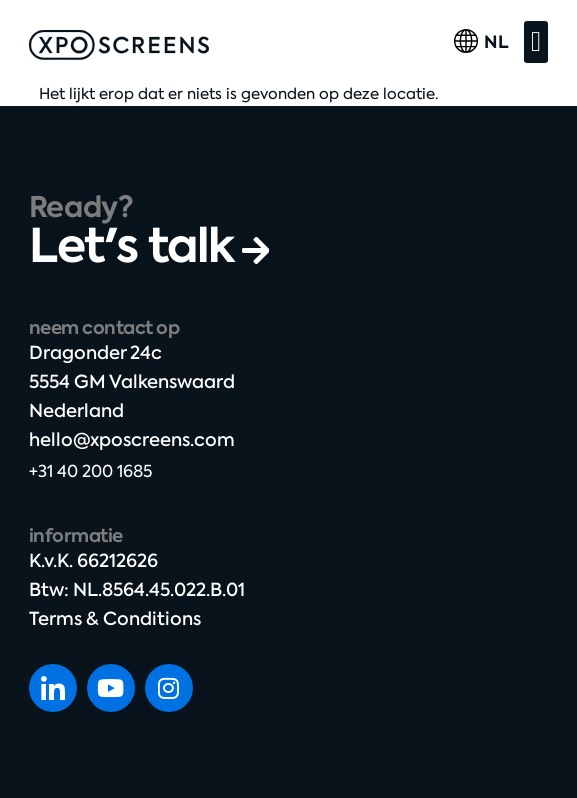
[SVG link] (119, 45)
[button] (536, 42)
